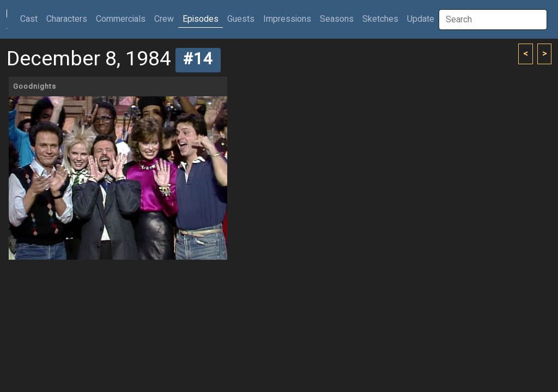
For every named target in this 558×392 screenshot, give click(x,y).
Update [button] (421, 19)
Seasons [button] (337, 19)
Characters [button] (67, 19)
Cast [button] (31, 19)
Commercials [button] (121, 19)
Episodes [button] (201, 19)
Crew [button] (164, 19)
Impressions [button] (287, 19)
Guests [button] (241, 19)
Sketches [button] (380, 19)
